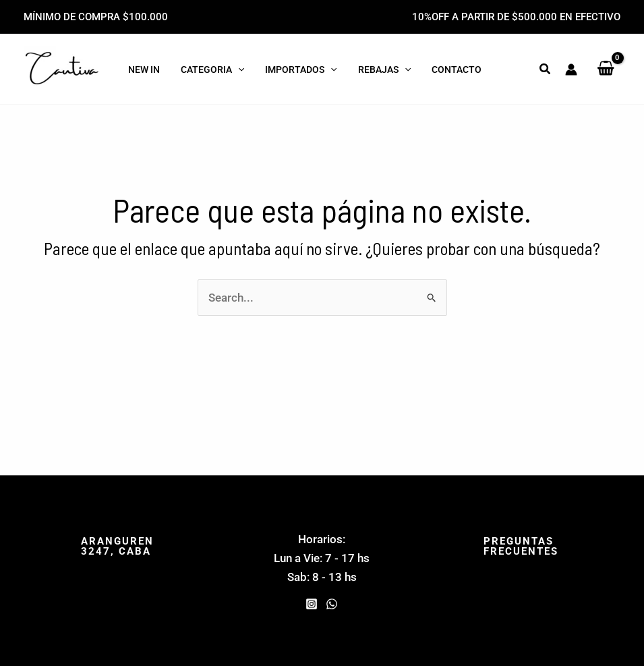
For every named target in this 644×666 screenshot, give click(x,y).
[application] (237, 70)
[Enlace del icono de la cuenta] (571, 70)
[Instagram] (312, 604)
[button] (546, 69)
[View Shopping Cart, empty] (606, 69)
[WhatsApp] (332, 604)
